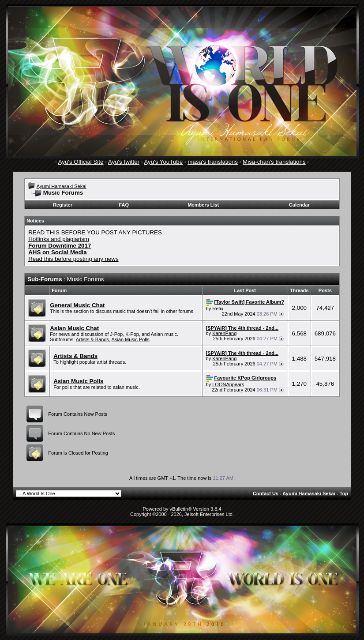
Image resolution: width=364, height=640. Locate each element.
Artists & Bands (92, 339)
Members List (203, 205)
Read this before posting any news (73, 259)
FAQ (124, 205)
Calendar (299, 205)
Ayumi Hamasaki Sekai (62, 186)
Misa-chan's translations (274, 162)
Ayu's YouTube (163, 162)
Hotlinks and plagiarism (59, 239)
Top (344, 493)
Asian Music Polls (131, 339)
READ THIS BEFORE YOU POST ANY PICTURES (95, 232)
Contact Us (266, 493)
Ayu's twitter (124, 162)
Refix (218, 309)
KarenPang (224, 333)
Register (63, 205)
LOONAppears (228, 384)
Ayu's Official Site (81, 162)
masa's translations (213, 162)
